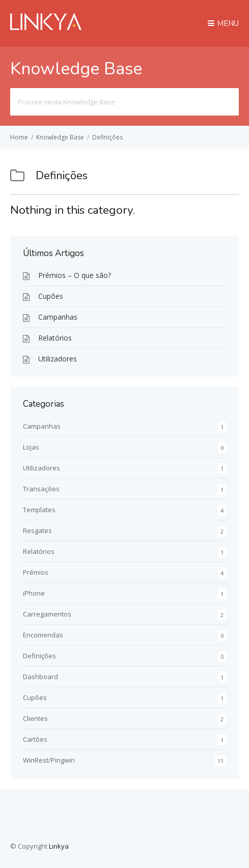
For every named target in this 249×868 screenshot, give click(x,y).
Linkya (59, 846)
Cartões (35, 739)
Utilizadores (58, 359)
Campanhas (58, 317)
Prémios (36, 572)
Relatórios (55, 338)
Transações (41, 489)
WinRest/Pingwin (49, 760)
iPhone (34, 593)
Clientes (35, 718)
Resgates (37, 530)
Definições (107, 137)
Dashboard (40, 677)
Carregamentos (47, 614)
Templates (39, 510)
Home (19, 137)
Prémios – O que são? (75, 275)
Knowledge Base (60, 137)
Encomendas (43, 635)
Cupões (51, 296)
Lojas (31, 447)
